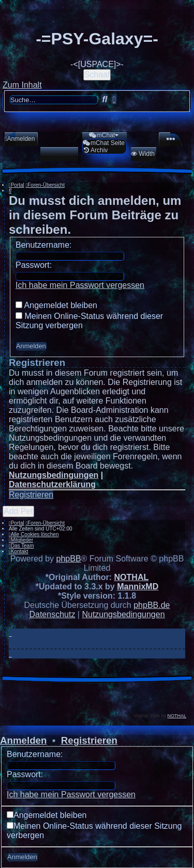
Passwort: (34, 265)
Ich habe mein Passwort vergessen (80, 285)
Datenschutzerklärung (52, 484)
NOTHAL (132, 577)
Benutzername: (44, 245)
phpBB (69, 559)
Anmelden (23, 740)
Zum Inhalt (22, 85)
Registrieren (31, 495)
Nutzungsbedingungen (54, 475)
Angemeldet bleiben (56, 305)
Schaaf (97, 75)
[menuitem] (20, 139)
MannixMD (138, 586)
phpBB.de (152, 605)
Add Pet (18, 511)
